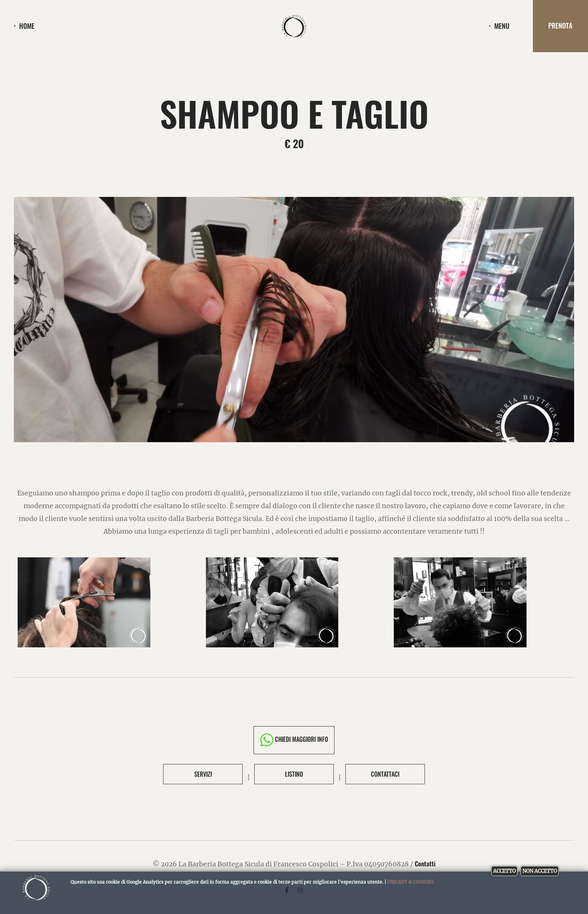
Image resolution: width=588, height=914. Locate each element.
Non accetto (540, 871)
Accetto (504, 871)
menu (502, 26)
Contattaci (385, 774)
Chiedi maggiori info (294, 740)
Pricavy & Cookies (410, 882)
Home (27, 26)
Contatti (425, 864)
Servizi (203, 774)
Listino (294, 774)
